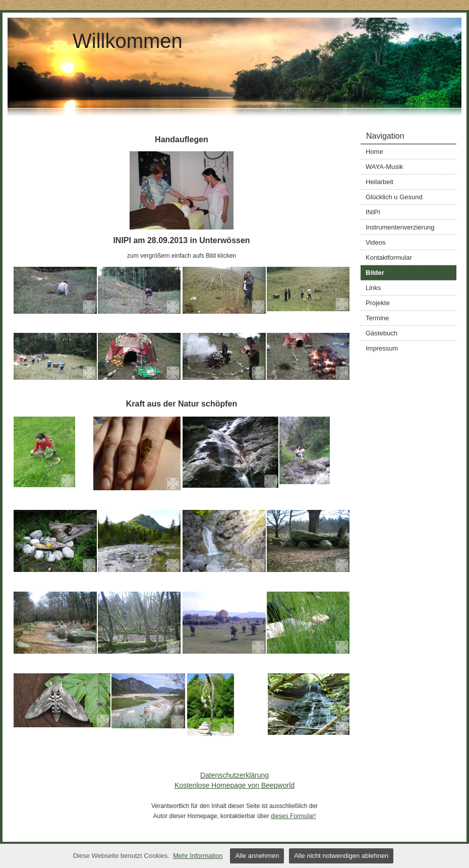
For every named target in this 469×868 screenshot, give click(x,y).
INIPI (373, 212)
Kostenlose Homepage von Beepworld (234, 785)
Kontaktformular (389, 257)
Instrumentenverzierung (400, 227)
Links (373, 288)
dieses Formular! (293, 816)
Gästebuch (382, 333)
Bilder (375, 273)
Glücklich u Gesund (394, 197)
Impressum (382, 348)
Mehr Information (198, 856)
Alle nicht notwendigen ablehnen (341, 856)
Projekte (378, 303)
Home (374, 152)
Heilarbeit (379, 182)
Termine (377, 318)
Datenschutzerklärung (234, 775)
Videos (376, 242)
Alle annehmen (257, 856)
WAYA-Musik (384, 167)
